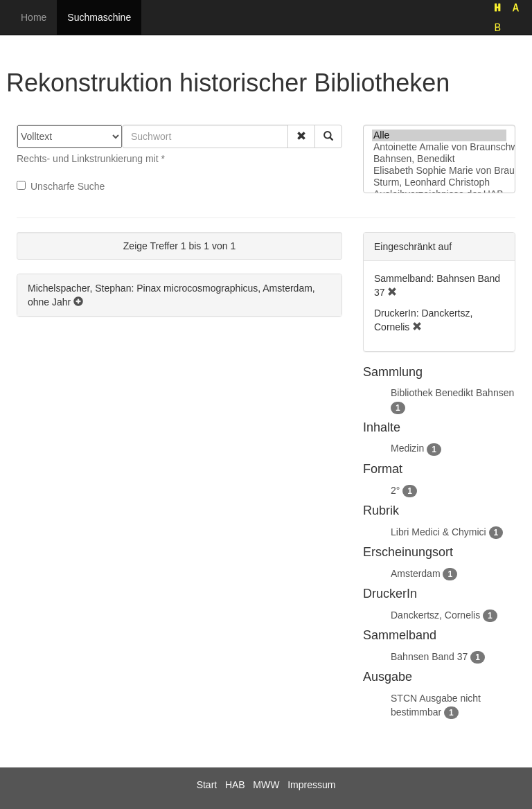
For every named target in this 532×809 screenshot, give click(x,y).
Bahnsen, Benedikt (439, 159)
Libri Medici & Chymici (438, 532)
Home (34, 17)
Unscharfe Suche (61, 186)
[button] (301, 136)
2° (395, 490)
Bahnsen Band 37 (429, 657)
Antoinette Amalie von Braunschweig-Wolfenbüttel (439, 147)
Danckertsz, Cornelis (435, 615)
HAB (235, 785)
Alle (439, 135)
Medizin (407, 448)
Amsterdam (416, 574)
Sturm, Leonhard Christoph (439, 183)
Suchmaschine (99, 17)
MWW (266, 785)
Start (207, 785)
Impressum (311, 785)
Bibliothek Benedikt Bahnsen (452, 393)
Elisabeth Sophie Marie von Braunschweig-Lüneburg (439, 171)
